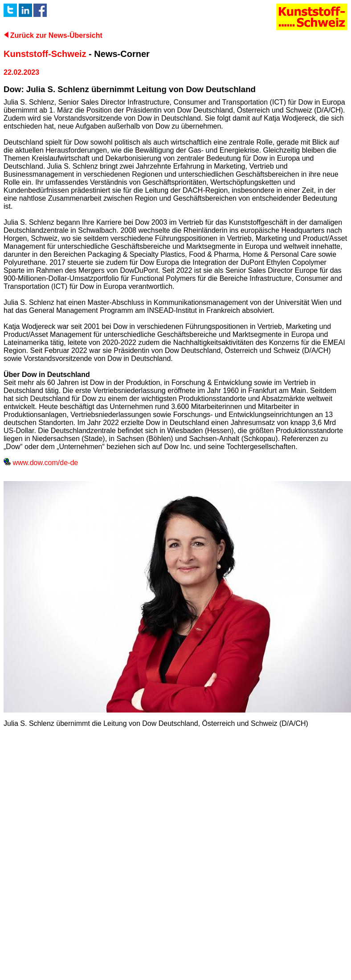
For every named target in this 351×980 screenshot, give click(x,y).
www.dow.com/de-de (41, 463)
